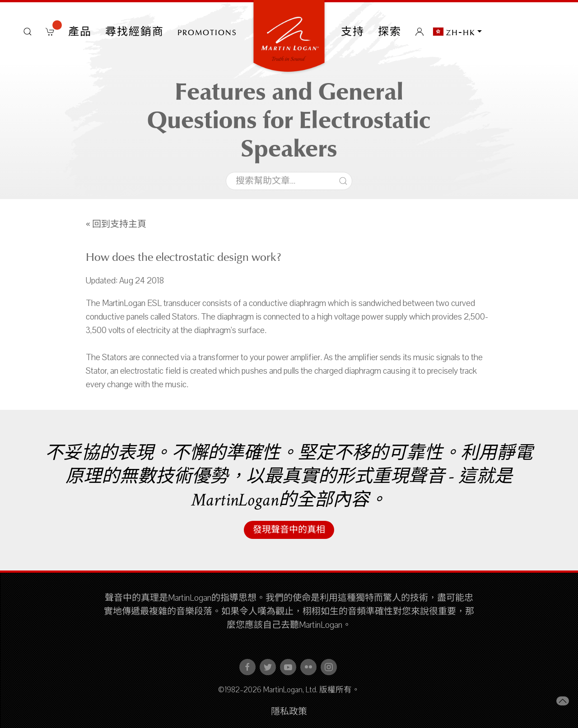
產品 (80, 32)
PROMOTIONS (207, 32)
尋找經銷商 (135, 32)
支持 (353, 32)
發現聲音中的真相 (289, 530)
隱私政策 (289, 712)
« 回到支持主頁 (116, 224)
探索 (390, 32)
